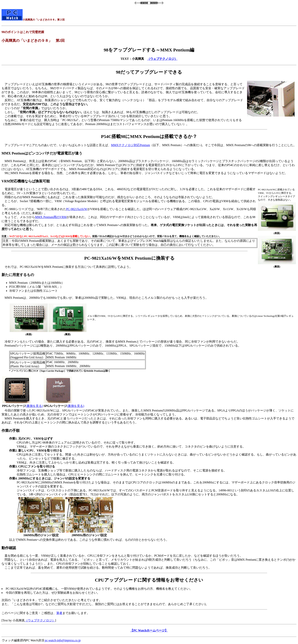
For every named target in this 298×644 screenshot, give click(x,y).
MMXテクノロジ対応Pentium (130, 145)
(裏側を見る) (34, 406)
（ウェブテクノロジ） (162, 59)
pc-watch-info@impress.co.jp (63, 640)
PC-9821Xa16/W (77, 209)
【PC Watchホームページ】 (149, 630)
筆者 (59, 613)
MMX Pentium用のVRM (51, 217)
